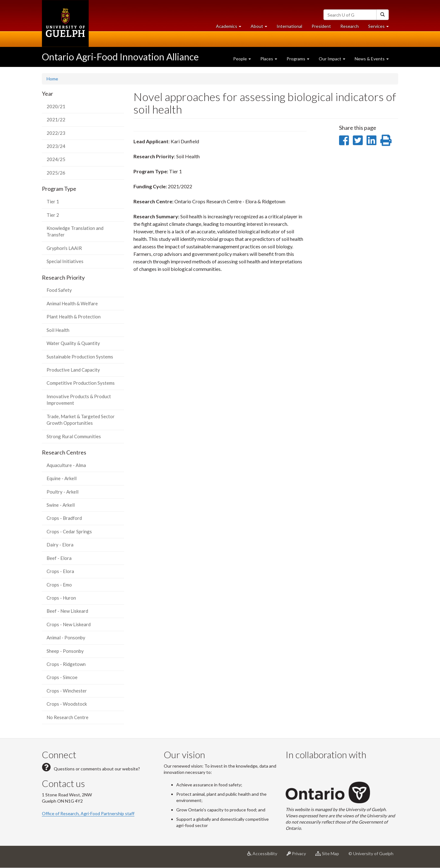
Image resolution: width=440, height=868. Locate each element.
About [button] (261, 28)
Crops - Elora (60, 571)
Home (52, 79)
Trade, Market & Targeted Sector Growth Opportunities (81, 420)
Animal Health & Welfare (72, 303)
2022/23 (56, 133)
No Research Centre (67, 717)
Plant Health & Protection (74, 317)
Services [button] (381, 28)
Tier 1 (53, 201)
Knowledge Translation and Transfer (75, 231)
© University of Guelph (371, 853)
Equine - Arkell (62, 478)
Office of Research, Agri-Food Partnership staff (88, 813)
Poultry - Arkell (62, 492)
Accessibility (265, 856)
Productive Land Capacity (73, 370)
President (321, 26)
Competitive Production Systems (81, 383)
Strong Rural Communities (74, 436)
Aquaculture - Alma (66, 465)
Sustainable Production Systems (80, 357)
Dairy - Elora (60, 545)
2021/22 (56, 119)
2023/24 (56, 146)
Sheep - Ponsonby (65, 651)
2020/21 (56, 106)
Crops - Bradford (64, 518)
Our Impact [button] (332, 59)
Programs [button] (298, 59)
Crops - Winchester (67, 691)
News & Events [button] (372, 59)
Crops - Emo (59, 585)
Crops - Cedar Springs (69, 531)
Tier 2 (53, 215)
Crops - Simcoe (62, 677)
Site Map (330, 856)
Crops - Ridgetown (66, 664)
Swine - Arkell (61, 505)
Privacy (299, 856)
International (289, 26)
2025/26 (56, 173)
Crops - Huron (61, 598)
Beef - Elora (59, 558)
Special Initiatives (65, 261)
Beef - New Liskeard (67, 611)
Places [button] (269, 59)
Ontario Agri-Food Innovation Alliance (120, 57)
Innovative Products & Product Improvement (79, 400)
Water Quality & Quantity (73, 343)
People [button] (242, 59)
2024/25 (56, 159)
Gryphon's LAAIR (64, 248)
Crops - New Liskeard (69, 624)
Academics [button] (231, 28)
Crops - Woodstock (67, 704)
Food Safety (59, 290)
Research (352, 28)
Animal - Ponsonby (66, 637)
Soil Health (58, 330)
